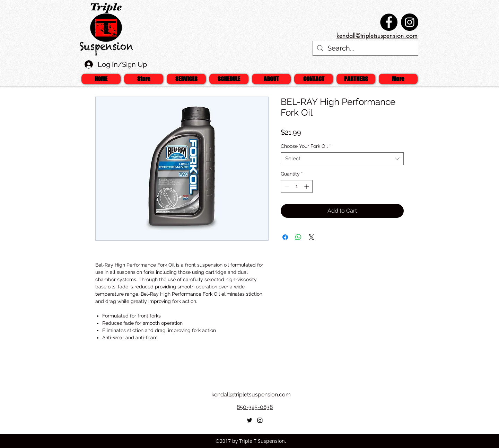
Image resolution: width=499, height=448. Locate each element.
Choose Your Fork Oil (306, 146)
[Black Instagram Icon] (260, 420)
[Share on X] (312, 237)
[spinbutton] (297, 186)
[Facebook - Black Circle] (389, 22)
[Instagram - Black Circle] (410, 22)
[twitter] (249, 420)
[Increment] (307, 186)
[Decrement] (286, 186)
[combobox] (342, 159)
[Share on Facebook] (285, 237)
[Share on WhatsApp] (298, 237)
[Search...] (365, 48)
